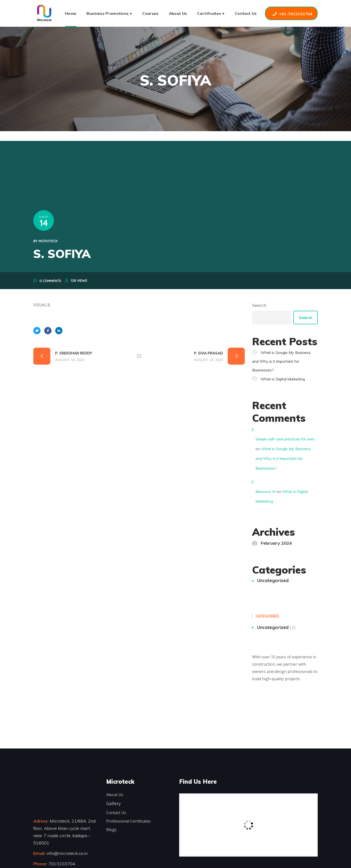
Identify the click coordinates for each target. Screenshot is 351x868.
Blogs (111, 830)
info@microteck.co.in (66, 853)
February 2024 (276, 543)
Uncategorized (273, 580)
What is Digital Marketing (283, 379)
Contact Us (116, 813)
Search (259, 305)
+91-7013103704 (296, 14)
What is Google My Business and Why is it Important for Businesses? (281, 361)
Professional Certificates (128, 821)
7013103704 (62, 864)
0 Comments (50, 281)
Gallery (114, 803)
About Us (115, 795)
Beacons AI (266, 491)
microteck (48, 241)
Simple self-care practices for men (285, 439)
